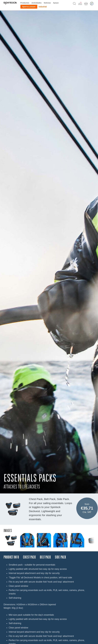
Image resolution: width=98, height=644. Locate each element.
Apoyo (56, 3)
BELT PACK (45, 557)
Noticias (47, 3)
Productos (25, 3)
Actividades (37, 3)
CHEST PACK (29, 557)
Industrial (43, 7)
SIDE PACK (60, 557)
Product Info (11, 557)
